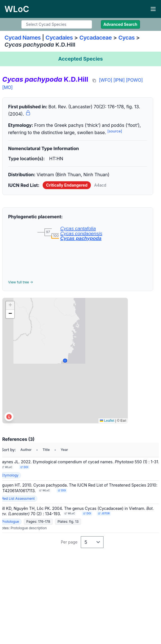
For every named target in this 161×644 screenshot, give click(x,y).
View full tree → (21, 282)
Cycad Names (23, 38)
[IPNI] (119, 80)
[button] (10, 306)
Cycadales (59, 38)
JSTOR (104, 513)
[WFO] (106, 80)
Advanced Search (120, 24)
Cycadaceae (96, 38)
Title (46, 450)
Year (64, 450)
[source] (115, 131)
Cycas (127, 38)
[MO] (7, 87)
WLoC (7, 467)
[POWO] (134, 80)
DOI (24, 467)
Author (26, 450)
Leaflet (107, 421)
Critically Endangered (67, 185)
